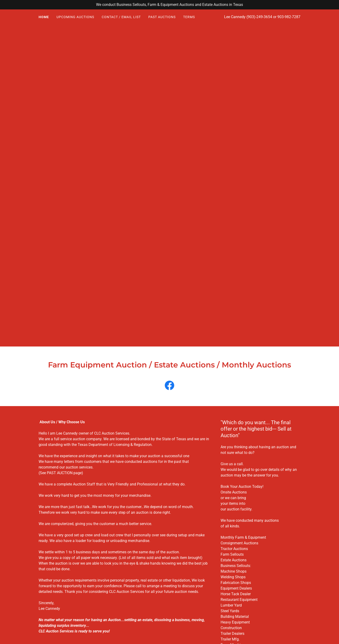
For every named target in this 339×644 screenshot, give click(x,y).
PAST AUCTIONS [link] (162, 17)
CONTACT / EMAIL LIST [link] (121, 17)
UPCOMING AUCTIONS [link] (75, 17)
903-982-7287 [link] (289, 17)
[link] (169, 386)
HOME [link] (44, 17)
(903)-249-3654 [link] (259, 17)
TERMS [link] (189, 17)
